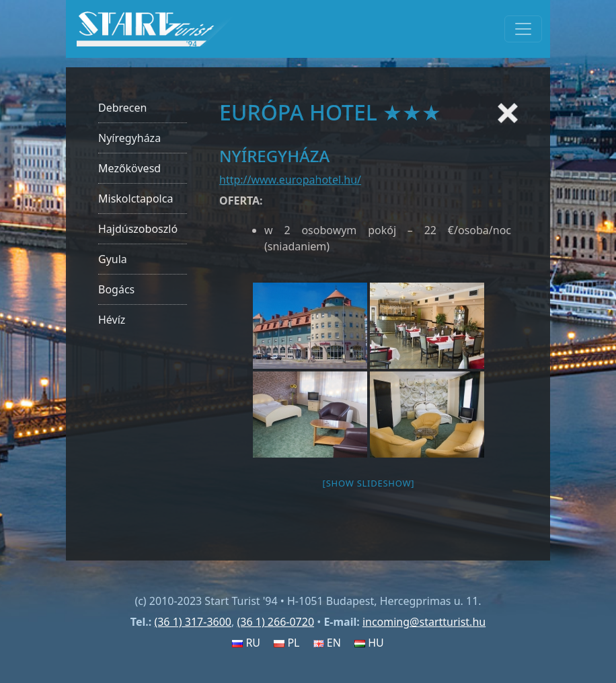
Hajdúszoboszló (138, 229)
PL (286, 643)
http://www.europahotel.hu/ (290, 180)
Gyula (113, 259)
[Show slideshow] (369, 483)
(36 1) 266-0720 (275, 622)
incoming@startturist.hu (424, 622)
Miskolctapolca (136, 199)
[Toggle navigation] (523, 29)
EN (327, 643)
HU (369, 643)
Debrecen (122, 108)
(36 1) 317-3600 (193, 622)
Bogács (116, 289)
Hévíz (112, 320)
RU (246, 643)
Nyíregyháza (129, 138)
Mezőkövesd (129, 168)
